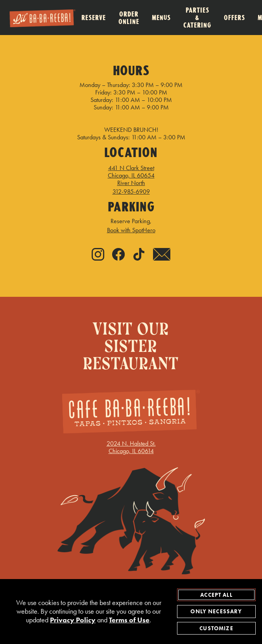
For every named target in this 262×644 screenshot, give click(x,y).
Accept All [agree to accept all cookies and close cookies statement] (216, 595)
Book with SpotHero (131, 230)
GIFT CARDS (49, 477)
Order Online (129, 18)
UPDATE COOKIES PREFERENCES (74, 463)
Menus (161, 18)
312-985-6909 (131, 192)
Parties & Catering (197, 18)
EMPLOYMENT (152, 477)
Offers (234, 18)
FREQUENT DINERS (207, 463)
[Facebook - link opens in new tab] (118, 255)
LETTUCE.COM (149, 463)
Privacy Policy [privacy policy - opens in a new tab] (73, 620)
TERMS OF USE (131, 491)
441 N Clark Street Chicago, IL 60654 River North (131, 175)
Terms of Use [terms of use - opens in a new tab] (129, 620)
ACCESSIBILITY (99, 477)
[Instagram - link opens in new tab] (98, 255)
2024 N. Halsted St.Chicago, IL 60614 (131, 403)
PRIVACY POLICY (207, 477)
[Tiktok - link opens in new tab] (139, 255)
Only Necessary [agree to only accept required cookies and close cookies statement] (216, 611)
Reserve (94, 18)
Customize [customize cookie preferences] (216, 628)
